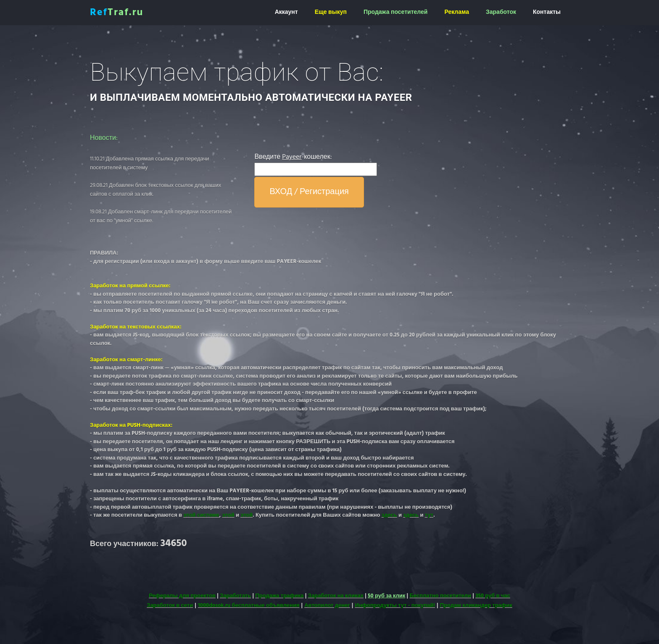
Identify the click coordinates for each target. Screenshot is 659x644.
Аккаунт (286, 12)
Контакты (547, 12)
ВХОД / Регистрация (309, 192)
